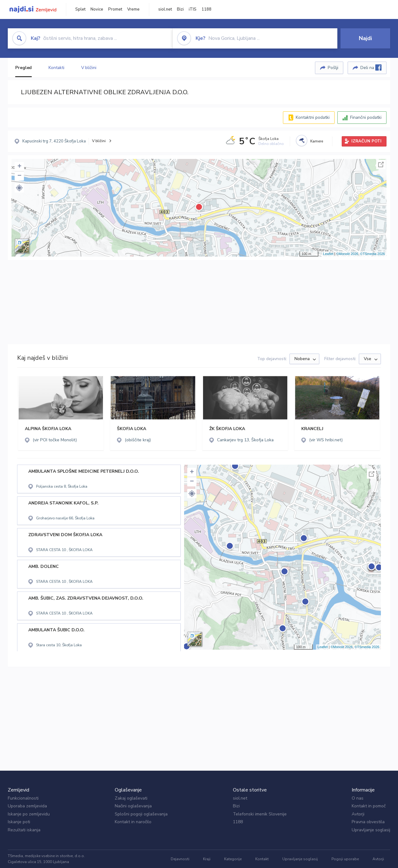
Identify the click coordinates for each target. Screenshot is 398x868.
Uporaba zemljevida (27, 806)
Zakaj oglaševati (131, 798)
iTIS (193, 9)
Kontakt (262, 859)
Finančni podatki (366, 117)
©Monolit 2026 (347, 254)
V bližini (89, 68)
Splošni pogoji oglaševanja (141, 814)
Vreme (133, 9)
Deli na (371, 67)
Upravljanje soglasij (371, 830)
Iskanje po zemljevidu (29, 814)
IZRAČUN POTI (366, 141)
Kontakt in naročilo (133, 822)
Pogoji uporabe (345, 859)
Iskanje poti (19, 822)
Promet (115, 9)
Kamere (317, 141)
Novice (97, 9)
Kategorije (233, 859)
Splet (80, 9)
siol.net (165, 9)
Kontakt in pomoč (369, 806)
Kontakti (56, 68)
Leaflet (328, 254)
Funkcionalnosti (23, 798)
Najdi (365, 38)
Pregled (23, 68)
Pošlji (333, 68)
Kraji (207, 859)
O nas (358, 798)
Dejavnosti (180, 859)
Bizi (180, 9)
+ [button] (19, 167)
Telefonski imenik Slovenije (260, 814)
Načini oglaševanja (133, 806)
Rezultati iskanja (24, 830)
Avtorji (358, 814)
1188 (206, 9)
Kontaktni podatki (313, 117)
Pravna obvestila (368, 822)
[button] (19, 188)
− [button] (19, 176)
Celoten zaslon (381, 165)
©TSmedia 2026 (373, 254)
